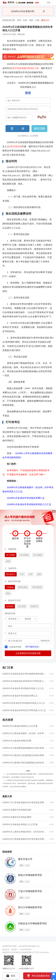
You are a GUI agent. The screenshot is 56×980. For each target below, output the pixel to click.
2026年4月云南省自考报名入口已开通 (20, 726)
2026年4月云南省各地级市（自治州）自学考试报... (26, 733)
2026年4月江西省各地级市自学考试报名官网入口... (26, 839)
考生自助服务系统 (38, 976)
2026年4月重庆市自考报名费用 (17, 817)
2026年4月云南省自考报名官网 (17, 741)
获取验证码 (45, 641)
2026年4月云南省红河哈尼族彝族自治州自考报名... (26, 763)
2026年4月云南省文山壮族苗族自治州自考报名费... (26, 755)
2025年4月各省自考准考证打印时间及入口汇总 (24, 710)
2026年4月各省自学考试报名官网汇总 (26, 498)
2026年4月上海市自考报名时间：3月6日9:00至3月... (27, 832)
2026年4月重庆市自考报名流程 (17, 810)
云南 (37, 20)
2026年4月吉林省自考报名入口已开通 (20, 824)
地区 (31, 20)
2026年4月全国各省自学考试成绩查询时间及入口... (26, 674)
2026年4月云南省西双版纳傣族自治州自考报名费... (26, 748)
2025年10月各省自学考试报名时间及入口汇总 (24, 703)
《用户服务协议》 (32, 647)
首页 (19, 20)
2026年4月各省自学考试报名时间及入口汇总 (29, 504)
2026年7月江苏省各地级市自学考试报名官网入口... (26, 802)
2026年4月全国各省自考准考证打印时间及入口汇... (26, 681)
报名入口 (45, 20)
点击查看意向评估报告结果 (28, 653)
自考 (25, 20)
